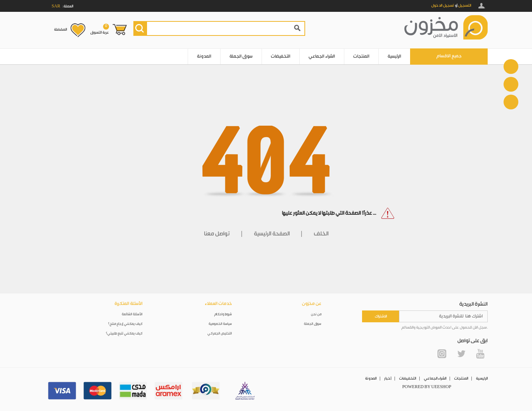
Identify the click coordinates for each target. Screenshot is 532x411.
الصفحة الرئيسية (272, 234)
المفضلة (60, 30)
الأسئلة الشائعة (132, 314)
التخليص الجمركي (220, 334)
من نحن (316, 314)
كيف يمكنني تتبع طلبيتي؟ (124, 334)
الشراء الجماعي (322, 56)
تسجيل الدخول (443, 6)
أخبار (388, 378)
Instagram (442, 354)
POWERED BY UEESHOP (427, 387)
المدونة (204, 56)
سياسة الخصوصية (220, 324)
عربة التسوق (100, 29)
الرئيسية (394, 56)
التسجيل (465, 6)
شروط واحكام (223, 314)
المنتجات (361, 56)
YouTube (480, 354)
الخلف (321, 234)
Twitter (461, 354)
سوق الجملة (241, 56)
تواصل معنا (217, 234)
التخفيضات (281, 56)
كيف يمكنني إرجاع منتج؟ (125, 324)
